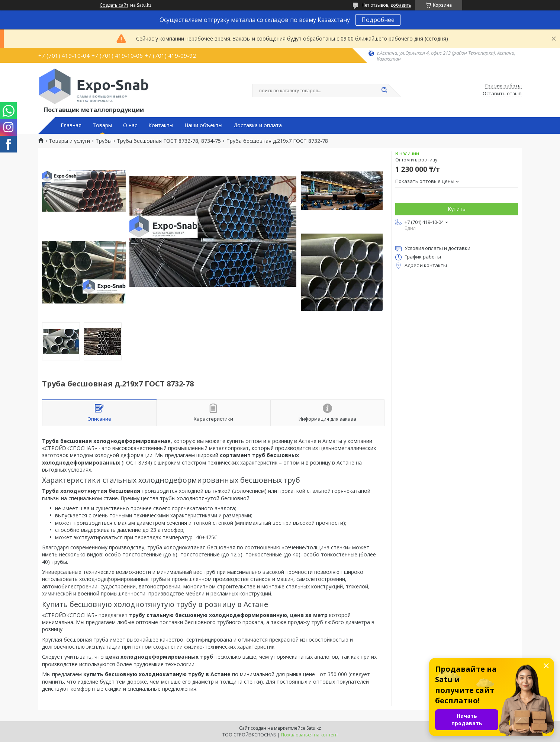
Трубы (104, 141)
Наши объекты (203, 125)
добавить (401, 5)
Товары (102, 125)
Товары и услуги (69, 141)
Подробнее (378, 20)
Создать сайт (114, 5)
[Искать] (384, 90)
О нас (130, 125)
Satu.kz (314, 728)
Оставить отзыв (502, 94)
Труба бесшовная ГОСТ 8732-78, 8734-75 (169, 141)
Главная (71, 125)
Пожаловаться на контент (310, 735)
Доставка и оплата (258, 125)
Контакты (161, 125)
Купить (457, 209)
